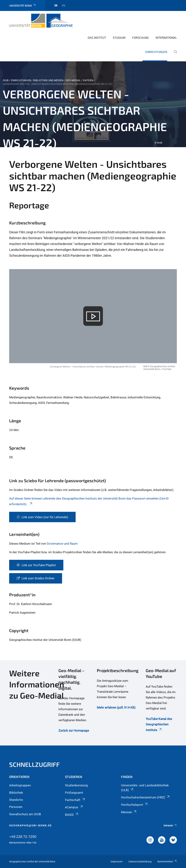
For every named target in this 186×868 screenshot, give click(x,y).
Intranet (170, 825)
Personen (16, 807)
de (56, 5)
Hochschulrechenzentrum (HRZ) (146, 797)
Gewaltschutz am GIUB (25, 814)
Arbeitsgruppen (20, 785)
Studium (119, 38)
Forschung (141, 38)
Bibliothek (16, 793)
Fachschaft (75, 800)
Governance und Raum (62, 544)
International (166, 38)
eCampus (74, 807)
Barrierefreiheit (167, 862)
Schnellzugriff (34, 764)
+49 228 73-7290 (23, 836)
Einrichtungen (156, 52)
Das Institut (97, 38)
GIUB (6, 80)
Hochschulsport (135, 805)
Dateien (88, 80)
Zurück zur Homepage (74, 731)
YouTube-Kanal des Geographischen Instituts (159, 724)
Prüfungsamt (74, 793)
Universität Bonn (23, 6)
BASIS (72, 815)
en (64, 5)
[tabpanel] (93, 104)
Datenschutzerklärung (140, 862)
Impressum (117, 862)
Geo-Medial (73, 80)
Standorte (16, 800)
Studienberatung (76, 785)
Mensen (129, 812)
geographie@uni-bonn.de (30, 825)
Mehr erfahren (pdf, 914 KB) (116, 708)
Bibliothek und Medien (48, 80)
